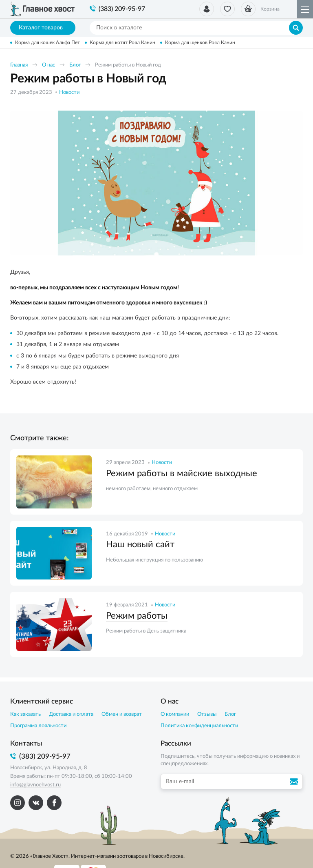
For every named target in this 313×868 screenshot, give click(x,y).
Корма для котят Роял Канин (122, 42)
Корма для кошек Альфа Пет (47, 42)
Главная (19, 65)
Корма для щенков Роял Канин (200, 42)
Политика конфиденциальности (199, 726)
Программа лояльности (38, 726)
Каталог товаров (43, 28)
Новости (69, 92)
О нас (48, 65)
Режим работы (137, 616)
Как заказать (25, 714)
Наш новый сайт (140, 544)
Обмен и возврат (122, 714)
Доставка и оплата (71, 714)
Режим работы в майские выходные (182, 473)
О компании (175, 714)
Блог (75, 65)
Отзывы (207, 714)
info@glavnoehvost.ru (35, 785)
